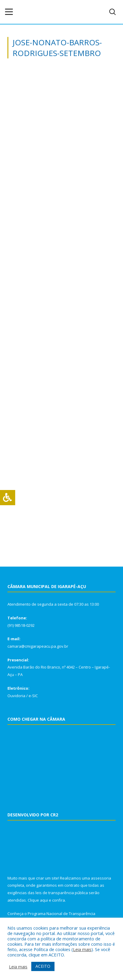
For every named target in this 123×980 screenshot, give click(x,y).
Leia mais (82, 949)
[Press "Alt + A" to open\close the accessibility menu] (8, 498)
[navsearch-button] (113, 12)
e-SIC (33, 696)
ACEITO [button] (43, 966)
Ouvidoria (16, 696)
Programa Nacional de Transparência (61, 914)
